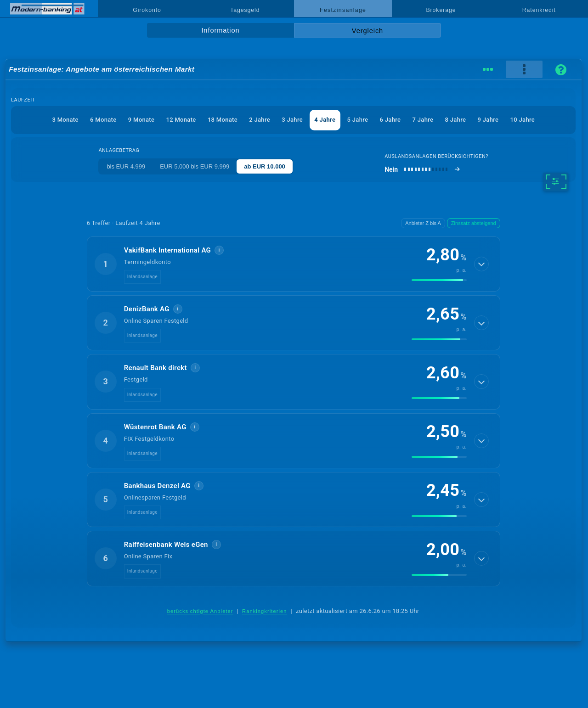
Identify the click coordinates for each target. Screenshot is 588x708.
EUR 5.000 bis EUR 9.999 (195, 166)
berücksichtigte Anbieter (200, 611)
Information (220, 30)
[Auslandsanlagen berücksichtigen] (422, 169)
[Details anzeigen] (481, 264)
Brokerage (441, 10)
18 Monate (223, 120)
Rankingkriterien (265, 611)
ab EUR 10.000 (265, 166)
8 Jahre (456, 120)
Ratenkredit (539, 10)
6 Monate (103, 120)
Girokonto (147, 10)
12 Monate (181, 120)
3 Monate (65, 120)
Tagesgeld (245, 10)
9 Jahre (488, 120)
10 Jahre (523, 120)
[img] (439, 280)
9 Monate (141, 120)
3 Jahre (292, 120)
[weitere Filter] (556, 182)
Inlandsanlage (142, 277)
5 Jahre (358, 120)
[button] (294, 264)
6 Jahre (390, 120)
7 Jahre (423, 120)
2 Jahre (260, 120)
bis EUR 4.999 (126, 166)
